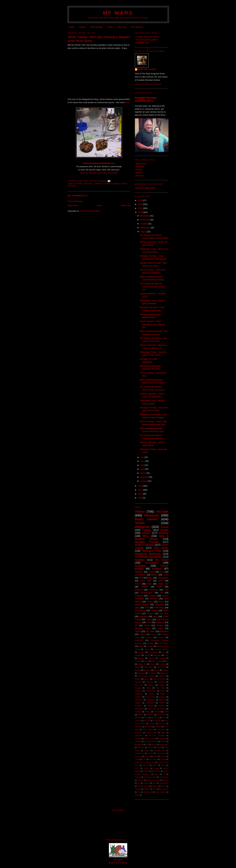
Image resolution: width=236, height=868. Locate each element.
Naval (161, 602)
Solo (155, 783)
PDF (149, 622)
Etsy (146, 661)
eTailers (82, 27)
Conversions (161, 753)
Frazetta (163, 759)
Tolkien (149, 619)
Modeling (164, 533)
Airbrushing (155, 718)
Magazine (159, 605)
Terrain (98, 184)
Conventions (140, 575)
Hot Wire (164, 614)
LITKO (137, 768)
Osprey (138, 703)
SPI (139, 783)
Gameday (139, 640)
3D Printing (140, 610)
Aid (167, 661)
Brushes (147, 721)
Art (162, 593)
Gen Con (139, 685)
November (145, 220)
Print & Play (164, 777)
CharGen (150, 682)
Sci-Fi (161, 581)
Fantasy (145, 587)
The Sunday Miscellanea (148, 557)
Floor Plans (153, 759)
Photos (138, 679)
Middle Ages (156, 771)
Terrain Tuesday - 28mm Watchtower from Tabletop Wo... (152, 324)
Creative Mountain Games (147, 37)
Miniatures (152, 515)
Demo (147, 625)
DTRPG (139, 170)
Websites (139, 572)
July (142, 457)
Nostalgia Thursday (147, 542)
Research (139, 706)
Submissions (164, 783)
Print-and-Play (96, 27)
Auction (151, 658)
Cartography (163, 578)
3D (136, 625)
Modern (162, 676)
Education (165, 673)
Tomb (155, 789)
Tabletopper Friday (152, 551)
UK (139, 792)
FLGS (144, 759)
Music (156, 774)
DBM (155, 756)
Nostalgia (140, 560)
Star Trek (160, 688)
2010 (140, 498)
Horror (163, 765)
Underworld (148, 792)
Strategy (138, 712)
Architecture (151, 691)
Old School (162, 560)
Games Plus (150, 697)
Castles (150, 614)
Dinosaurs (138, 727)
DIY (164, 652)
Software (138, 741)
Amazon (138, 691)
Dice (162, 572)
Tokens (148, 712)
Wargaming (139, 745)
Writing (150, 715)
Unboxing (144, 616)
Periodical (150, 703)
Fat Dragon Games (146, 676)
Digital (137, 667)
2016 (140, 204)
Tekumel (138, 789)
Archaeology (164, 745)
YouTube (72, 186)
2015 (140, 208)
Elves (163, 691)
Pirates (162, 685)
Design (150, 646)
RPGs (146, 536)
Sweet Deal (163, 584)
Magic (163, 733)
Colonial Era (159, 750)
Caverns (138, 682)
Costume (162, 724)
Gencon (162, 697)
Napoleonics (139, 736)
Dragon (160, 625)
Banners (138, 721)
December (145, 216)
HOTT (154, 634)
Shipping (146, 783)
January (144, 481)
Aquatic (154, 745)
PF (164, 774)
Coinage (152, 724)
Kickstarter (141, 566)
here (127, 102)
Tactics (163, 786)
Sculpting (152, 596)
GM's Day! (122, 27)
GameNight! (161, 730)
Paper (160, 587)
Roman (141, 658)
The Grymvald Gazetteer (147, 40)
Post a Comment (75, 201)
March (143, 473)
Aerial (146, 718)
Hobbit (147, 655)
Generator (139, 700)
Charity (153, 664)
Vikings (166, 670)
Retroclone (162, 739)
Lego (137, 608)
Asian (164, 718)
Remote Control (150, 739)
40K (147, 745)
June (143, 461)
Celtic (147, 750)
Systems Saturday (145, 545)
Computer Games (161, 649)
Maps (150, 578)
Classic (147, 649)
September (145, 228)
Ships (148, 688)
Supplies (155, 786)
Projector (140, 780)
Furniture (162, 682)
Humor (138, 584)
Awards (150, 747)
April (143, 469)
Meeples (146, 771)
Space (156, 670)
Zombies (141, 673)
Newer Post (73, 206)
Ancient (154, 610)
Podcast (138, 777)
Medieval (139, 590)
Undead (157, 712)
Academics (161, 715)
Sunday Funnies (143, 786)
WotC (140, 715)
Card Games (161, 548)
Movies (138, 670)
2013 (140, 486)
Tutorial (164, 527)
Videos (124, 184)
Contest (141, 652)
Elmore (163, 756)
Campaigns (157, 721)
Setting (150, 706)
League (156, 768)
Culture (147, 756)
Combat (162, 664)
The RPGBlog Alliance (118, 860)
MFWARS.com (108, 163)
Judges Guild (151, 733)
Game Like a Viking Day (145, 762)
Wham (137, 795)
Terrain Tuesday (90, 163)
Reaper (138, 688)
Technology (159, 608)
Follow (110, 27)
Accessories (152, 563)
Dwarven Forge (142, 628)
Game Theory (148, 730)
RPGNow (140, 167)
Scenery (146, 533)
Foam (160, 628)
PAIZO (139, 173)
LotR (167, 655)
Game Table (146, 581)
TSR (147, 608)
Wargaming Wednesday (148, 554)
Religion (166, 780)
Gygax (138, 631)
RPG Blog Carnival (153, 780)
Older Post (125, 206)
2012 (140, 490)
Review (164, 530)
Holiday (151, 685)
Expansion (139, 694)
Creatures (153, 673)
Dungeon (139, 596)
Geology (146, 765)
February (145, 477)
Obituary (162, 700)
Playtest (147, 670)
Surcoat (163, 741)
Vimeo (166, 712)
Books (161, 637)
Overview (138, 739)
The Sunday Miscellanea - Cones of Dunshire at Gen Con (152, 287)
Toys (166, 590)
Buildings (157, 569)
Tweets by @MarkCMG (145, 188)
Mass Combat (157, 661)
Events (151, 572)
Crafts (166, 575)
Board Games (146, 519)
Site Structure (137, 27)
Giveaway (138, 733)
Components (139, 753)
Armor (147, 679)
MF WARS (118, 13)
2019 (140, 200)
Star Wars (150, 631)
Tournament (164, 789)
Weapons (164, 631)
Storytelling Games (151, 741)
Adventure (154, 590)
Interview (157, 655)
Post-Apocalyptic (150, 777)
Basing (79, 184)
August (144, 232)
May (142, 465)
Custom (138, 661)
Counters (138, 756)
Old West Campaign (157, 736)
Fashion (152, 694)
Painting (147, 530)
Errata (137, 759)
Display (138, 655)
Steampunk (139, 709)
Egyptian (158, 727)
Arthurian (141, 747)
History (150, 602)
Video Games (161, 792)
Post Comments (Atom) (90, 211)
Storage (150, 643)
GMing (142, 634)
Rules (149, 584)
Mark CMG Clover (147, 69)
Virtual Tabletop (142, 605)
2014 (140, 212)
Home (72, 27)
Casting (162, 658)
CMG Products (159, 679)
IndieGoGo (151, 700)
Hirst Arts (161, 667)
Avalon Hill (142, 664)
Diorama (154, 599)
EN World (148, 727)
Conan (150, 753)
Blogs (159, 747)
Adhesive (138, 718)
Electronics (149, 667)
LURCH (146, 768)
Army (141, 646)
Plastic (162, 703)
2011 (140, 494)
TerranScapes (146, 593)
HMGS (155, 765)
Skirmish (161, 706)
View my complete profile (148, 84)
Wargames (143, 527)
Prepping (88, 184)
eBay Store (141, 164)
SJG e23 (140, 176)
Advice (149, 637)
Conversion (153, 652)
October (144, 224)
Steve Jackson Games (156, 709)
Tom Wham (164, 643)
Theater (147, 789)
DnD (141, 578)
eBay (155, 616)
